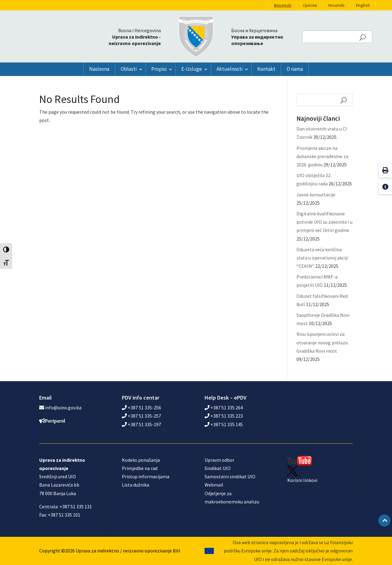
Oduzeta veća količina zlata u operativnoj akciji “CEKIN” (322, 258)
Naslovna (99, 69)
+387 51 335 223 (224, 416)
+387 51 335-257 (141, 416)
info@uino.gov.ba (63, 408)
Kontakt (266, 69)
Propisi (159, 69)
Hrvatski (336, 5)
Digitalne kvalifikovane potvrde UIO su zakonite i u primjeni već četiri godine (324, 222)
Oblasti (129, 69)
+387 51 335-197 (141, 424)
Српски (310, 5)
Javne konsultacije (316, 195)
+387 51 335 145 (224, 424)
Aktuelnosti (230, 69)
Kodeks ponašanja (141, 460)
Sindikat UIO (218, 468)
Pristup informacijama (146, 476)
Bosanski (283, 5)
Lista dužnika (136, 485)
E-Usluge (192, 69)
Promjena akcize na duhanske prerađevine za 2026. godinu (322, 156)
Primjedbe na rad (140, 468)
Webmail (214, 485)
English (363, 5)
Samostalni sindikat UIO (230, 476)
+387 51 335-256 (141, 408)
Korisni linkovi (302, 480)
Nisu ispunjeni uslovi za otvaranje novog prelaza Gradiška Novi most (322, 342)
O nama (295, 69)
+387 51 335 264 (224, 408)
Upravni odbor (219, 460)
